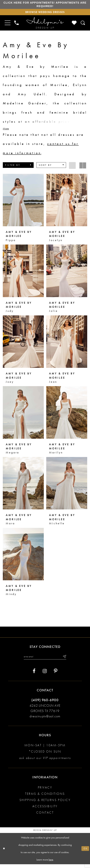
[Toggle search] (83, 26)
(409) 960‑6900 (45, 704)
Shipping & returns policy (45, 804)
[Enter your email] (45, 660)
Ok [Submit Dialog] (85, 852)
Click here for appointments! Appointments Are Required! (45, 5)
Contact (45, 816)
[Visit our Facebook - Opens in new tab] (34, 675)
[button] (18, 168)
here (51, 863)
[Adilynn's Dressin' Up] (45, 26)
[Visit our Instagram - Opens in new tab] (45, 675)
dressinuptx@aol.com (45, 720)
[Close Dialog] (5, 852)
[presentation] (23, 203)
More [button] (6, 131)
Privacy (45, 791)
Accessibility (45, 810)
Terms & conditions (45, 797)
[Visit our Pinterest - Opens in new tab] (56, 675)
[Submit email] (68, 660)
